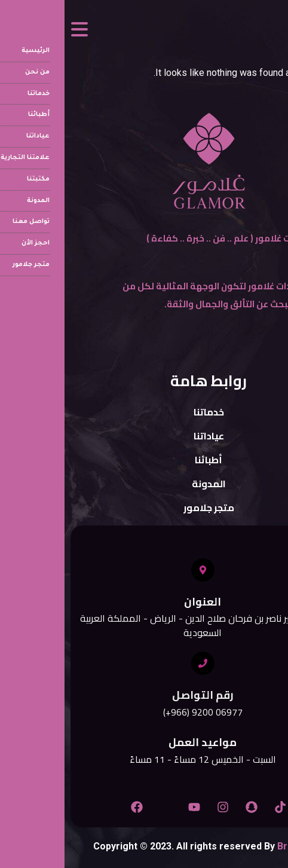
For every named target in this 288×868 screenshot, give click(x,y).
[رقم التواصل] (138, 663)
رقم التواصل (138, 695)
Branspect (236, 846)
